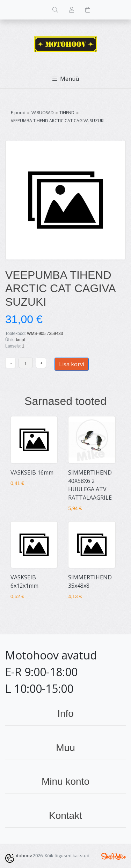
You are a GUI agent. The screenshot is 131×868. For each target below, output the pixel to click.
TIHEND (67, 113)
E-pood (18, 113)
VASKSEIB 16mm (32, 472)
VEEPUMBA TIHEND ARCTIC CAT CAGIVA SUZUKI (58, 121)
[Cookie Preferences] (10, 858)
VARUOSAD (43, 113)
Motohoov (21, 855)
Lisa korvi (72, 364)
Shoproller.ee (114, 856)
